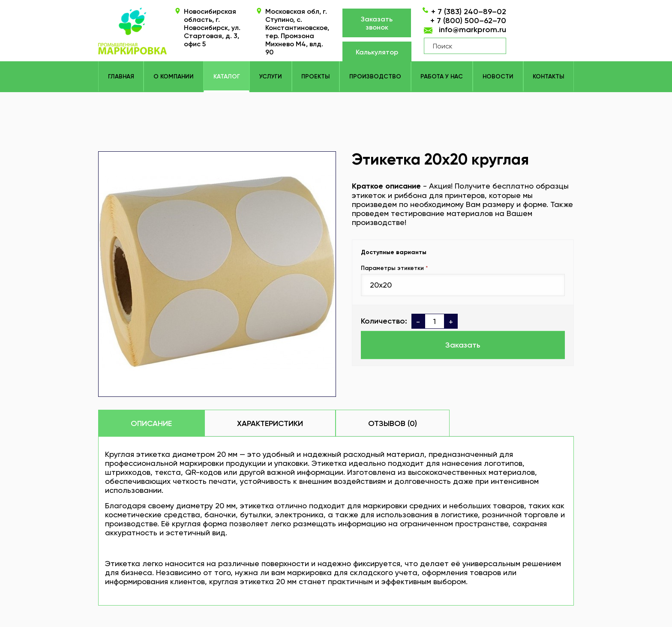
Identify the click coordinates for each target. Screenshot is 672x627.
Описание (151, 423)
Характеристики (270, 423)
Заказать (463, 345)
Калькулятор (377, 52)
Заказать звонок (377, 23)
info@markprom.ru (472, 30)
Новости (498, 76)
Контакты (548, 76)
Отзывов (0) (393, 423)
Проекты (315, 76)
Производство (375, 76)
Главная (121, 76)
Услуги (271, 76)
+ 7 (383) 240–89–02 (469, 12)
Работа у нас (442, 76)
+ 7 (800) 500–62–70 (468, 21)
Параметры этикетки (392, 268)
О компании (174, 76)
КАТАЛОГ (227, 76)
